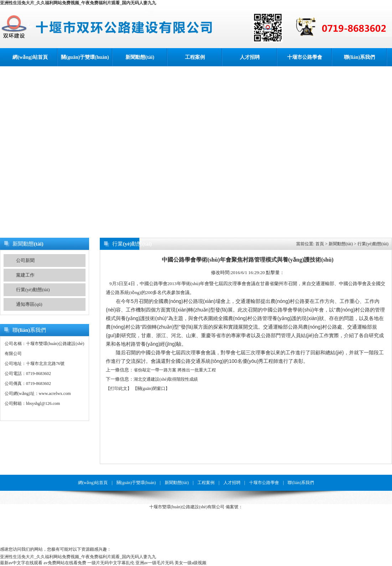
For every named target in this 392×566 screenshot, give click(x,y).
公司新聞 (25, 260)
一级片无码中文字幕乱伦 (111, 563)
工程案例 (195, 57)
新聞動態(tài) (140, 57)
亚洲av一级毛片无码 (154, 563)
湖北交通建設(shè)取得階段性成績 (166, 379)
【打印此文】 (119, 389)
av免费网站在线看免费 (65, 563)
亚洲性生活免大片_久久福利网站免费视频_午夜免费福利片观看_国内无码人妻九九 (78, 3)
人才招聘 (250, 57)
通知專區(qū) (29, 304)
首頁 (320, 244)
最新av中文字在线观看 (21, 563)
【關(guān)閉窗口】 (151, 389)
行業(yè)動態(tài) (33, 290)
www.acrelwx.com (55, 393)
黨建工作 (25, 275)
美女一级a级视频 (190, 563)
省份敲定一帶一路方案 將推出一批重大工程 (175, 370)
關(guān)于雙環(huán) (85, 57)
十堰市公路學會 (305, 57)
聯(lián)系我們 (360, 57)
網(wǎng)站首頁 (30, 57)
